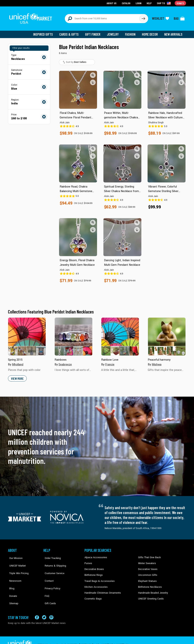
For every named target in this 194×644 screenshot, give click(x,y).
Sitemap (12, 590)
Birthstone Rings (93, 572)
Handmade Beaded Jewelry (152, 590)
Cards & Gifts (71, 32)
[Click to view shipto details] (164, 3)
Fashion (131, 32)
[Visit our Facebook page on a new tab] (37, 608)
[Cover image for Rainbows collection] (74, 335)
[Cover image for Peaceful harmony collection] (167, 335)
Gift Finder (94, 32)
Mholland (18, 362)
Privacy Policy (51, 578)
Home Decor (151, 32)
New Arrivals (174, 32)
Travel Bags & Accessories (98, 578)
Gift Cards (49, 590)
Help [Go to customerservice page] (149, 3)
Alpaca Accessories (95, 555)
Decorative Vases (147, 567)
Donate (12, 584)
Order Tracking (51, 555)
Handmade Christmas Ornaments (102, 590)
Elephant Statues (147, 578)
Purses (88, 561)
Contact (48, 572)
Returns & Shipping (53, 561)
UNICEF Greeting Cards (150, 596)
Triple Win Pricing (17, 567)
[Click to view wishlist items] (160, 17)
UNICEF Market (16, 561)
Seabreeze (65, 362)
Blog (10, 578)
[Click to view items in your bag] (179, 17)
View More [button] (17, 376)
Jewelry (114, 32)
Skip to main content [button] (97, 0)
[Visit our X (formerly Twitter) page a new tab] (44, 608)
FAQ (46, 584)
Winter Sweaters (147, 561)
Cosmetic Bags (93, 596)
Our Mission (14, 555)
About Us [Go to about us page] (112, 3)
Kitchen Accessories (95, 584)
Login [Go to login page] (139, 3)
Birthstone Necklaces (149, 584)
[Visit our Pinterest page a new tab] (51, 608)
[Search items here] (102, 17)
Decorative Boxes (94, 567)
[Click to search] (143, 17)
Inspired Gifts (46, 32)
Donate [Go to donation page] (180, 3)
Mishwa (156, 362)
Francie (110, 362)
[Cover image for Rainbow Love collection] (120, 335)
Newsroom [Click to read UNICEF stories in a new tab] (14, 572)
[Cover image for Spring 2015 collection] (27, 335)
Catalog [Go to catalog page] (127, 3)
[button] (93, 73)
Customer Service (53, 567)
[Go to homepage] (32, 17)
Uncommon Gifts (147, 572)
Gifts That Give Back (149, 555)
